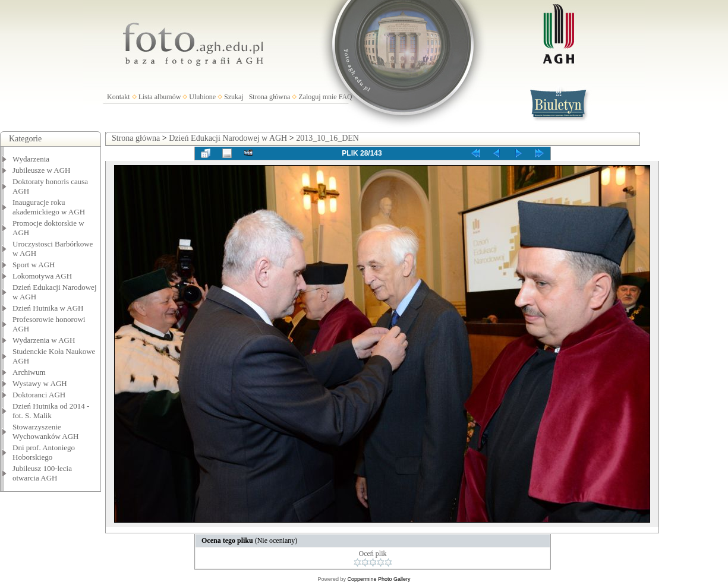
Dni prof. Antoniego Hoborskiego (44, 452)
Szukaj (234, 97)
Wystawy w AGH (40, 383)
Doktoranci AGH (39, 395)
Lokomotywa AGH (42, 276)
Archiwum (29, 372)
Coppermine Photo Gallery (379, 579)
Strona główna (270, 97)
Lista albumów (160, 97)
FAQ (346, 97)
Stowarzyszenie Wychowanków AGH (46, 431)
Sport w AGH (34, 265)
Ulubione (202, 97)
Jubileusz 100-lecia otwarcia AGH (42, 473)
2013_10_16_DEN (327, 138)
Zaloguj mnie (317, 97)
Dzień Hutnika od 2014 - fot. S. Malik (51, 411)
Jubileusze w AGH (42, 170)
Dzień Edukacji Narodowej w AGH (228, 138)
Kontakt (119, 97)
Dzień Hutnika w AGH (48, 308)
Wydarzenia (31, 159)
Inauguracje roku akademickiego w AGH (49, 207)
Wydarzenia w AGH (44, 340)
